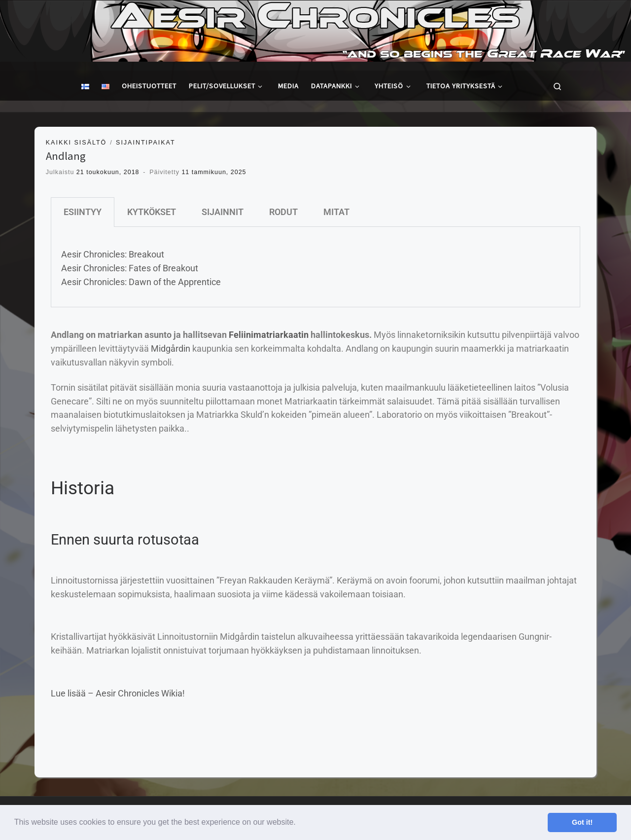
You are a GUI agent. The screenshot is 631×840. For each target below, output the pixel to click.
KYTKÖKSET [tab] (152, 212)
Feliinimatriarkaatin (269, 335)
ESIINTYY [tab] (83, 212)
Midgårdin (171, 348)
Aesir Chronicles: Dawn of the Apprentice (141, 282)
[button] (299, 823)
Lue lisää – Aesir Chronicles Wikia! (118, 693)
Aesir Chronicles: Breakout (113, 254)
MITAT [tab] (336, 212)
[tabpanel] (315, 267)
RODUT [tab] (283, 212)
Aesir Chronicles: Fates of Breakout (130, 268)
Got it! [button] (582, 822)
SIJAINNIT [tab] (223, 212)
